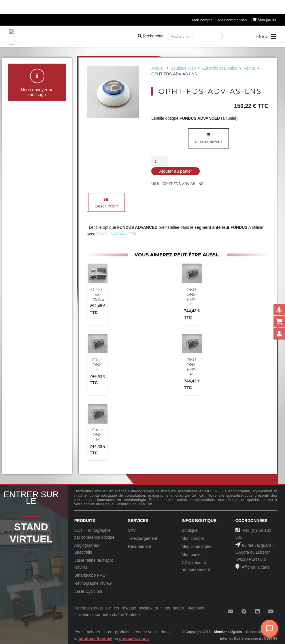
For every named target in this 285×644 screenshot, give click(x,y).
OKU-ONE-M (98, 435)
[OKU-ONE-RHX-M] (192, 344)
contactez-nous (134, 639)
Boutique (189, 530)
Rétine (249, 68)
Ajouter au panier (175, 171)
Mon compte (193, 538)
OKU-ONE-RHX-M (192, 367)
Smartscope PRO (90, 575)
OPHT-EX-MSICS (98, 294)
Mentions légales (228, 632)
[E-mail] (231, 612)
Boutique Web (183, 68)
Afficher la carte (255, 567)
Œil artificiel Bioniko (220, 68)
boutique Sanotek (96, 639)
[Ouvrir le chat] (269, 628)
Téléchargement (142, 538)
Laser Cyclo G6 (88, 591)
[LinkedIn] (257, 612)
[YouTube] (271, 612)
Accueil (158, 68)
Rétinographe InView (93, 583)
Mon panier (192, 555)
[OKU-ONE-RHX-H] (192, 273)
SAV (132, 530)
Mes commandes (197, 546)
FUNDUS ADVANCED (116, 234)
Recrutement (139, 546)
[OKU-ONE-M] (98, 414)
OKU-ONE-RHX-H (192, 297)
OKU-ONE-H (98, 365)
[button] (266, 37)
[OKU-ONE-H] (98, 344)
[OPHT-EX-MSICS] (98, 273)
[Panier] (265, 20)
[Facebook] (244, 612)
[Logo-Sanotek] (58, 37)
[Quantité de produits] (160, 162)
